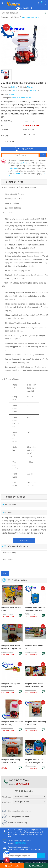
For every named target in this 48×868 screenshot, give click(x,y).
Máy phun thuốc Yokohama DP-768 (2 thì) (12, 723)
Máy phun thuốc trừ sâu (31, 17)
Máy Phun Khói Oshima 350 (34, 647)
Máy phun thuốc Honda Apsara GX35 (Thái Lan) (34, 685)
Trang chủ (4, 17)
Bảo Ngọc (14, 168)
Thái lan (30, 87)
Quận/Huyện (7, 802)
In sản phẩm (9, 142)
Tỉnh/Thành (6, 797)
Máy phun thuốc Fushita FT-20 (11, 609)
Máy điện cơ (15, 17)
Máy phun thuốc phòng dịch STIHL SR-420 (11, 761)
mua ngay (24, 540)
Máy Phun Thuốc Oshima (22, 98)
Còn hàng (33, 91)
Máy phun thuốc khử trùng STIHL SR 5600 (35, 723)
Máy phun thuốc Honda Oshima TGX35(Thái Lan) (11, 647)
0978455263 (22, 784)
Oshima (14, 87)
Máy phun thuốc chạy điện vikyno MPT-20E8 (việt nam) (35, 609)
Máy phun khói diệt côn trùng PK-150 (11, 685)
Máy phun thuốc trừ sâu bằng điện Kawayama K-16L (34, 762)
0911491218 (19, 174)
